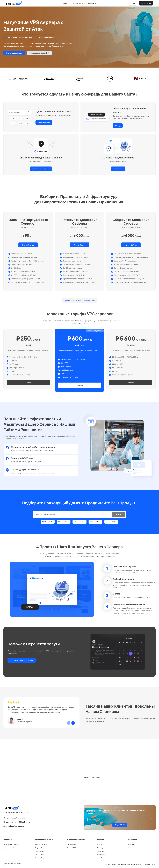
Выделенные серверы (44, 839)
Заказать (28, 383)
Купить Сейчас (28, 245)
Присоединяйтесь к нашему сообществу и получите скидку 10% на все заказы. (116, 812)
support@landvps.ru (22, 822)
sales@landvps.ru (19, 818)
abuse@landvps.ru (17, 826)
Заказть (80, 385)
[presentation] (69, 723)
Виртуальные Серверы (75, 839)
